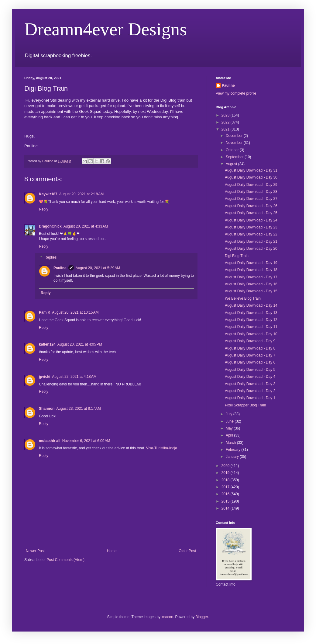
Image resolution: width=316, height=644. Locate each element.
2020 (226, 466)
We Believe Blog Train (243, 298)
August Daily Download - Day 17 (251, 277)
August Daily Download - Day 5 (250, 370)
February (234, 450)
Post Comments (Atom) (65, 560)
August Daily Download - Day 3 (250, 384)
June (230, 421)
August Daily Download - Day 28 (251, 192)
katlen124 (47, 344)
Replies (50, 257)
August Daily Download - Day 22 (251, 234)
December (235, 136)
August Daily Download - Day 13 (251, 313)
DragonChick (50, 226)
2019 (226, 473)
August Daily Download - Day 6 (250, 362)
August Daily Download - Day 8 (250, 348)
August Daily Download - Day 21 (251, 242)
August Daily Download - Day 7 (250, 355)
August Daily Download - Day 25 (251, 213)
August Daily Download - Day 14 (251, 305)
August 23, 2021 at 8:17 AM (78, 409)
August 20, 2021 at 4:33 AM (86, 226)
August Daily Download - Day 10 (251, 334)
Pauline (60, 268)
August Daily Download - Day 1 (250, 398)
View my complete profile (236, 93)
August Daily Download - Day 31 (251, 170)
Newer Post (35, 551)
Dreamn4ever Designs (106, 29)
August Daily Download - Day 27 (251, 199)
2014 (226, 508)
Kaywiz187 (48, 194)
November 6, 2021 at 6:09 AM (86, 441)
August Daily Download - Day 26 (251, 206)
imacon (167, 617)
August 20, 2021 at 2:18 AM (81, 194)
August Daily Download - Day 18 (251, 270)
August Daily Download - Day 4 (250, 377)
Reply (44, 209)
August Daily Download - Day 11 (251, 327)
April (230, 435)
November (235, 143)
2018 (226, 480)
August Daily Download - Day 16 (251, 284)
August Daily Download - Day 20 (251, 249)
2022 (226, 122)
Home (112, 551)
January (233, 457)
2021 (226, 129)
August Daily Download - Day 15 (251, 291)
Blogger (202, 617)
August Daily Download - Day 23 (251, 227)
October (233, 150)
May (230, 428)
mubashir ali (50, 441)
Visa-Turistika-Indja (162, 448)
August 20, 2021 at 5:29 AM (98, 268)
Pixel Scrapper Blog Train (245, 405)
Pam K (45, 312)
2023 (226, 115)
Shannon (47, 409)
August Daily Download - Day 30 (251, 177)
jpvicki (45, 377)
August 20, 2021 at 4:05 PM (80, 344)
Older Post (187, 551)
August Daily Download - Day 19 (251, 263)
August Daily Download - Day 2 (250, 391)
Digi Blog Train (237, 256)
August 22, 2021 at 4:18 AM (74, 377)
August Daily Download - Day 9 (250, 341)
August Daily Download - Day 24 (251, 220)
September (235, 157)
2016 (226, 494)
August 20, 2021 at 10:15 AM (75, 312)
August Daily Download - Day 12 (251, 320)
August (232, 164)
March (231, 443)
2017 (226, 487)
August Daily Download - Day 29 (251, 185)
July (230, 414)
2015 (226, 501)
